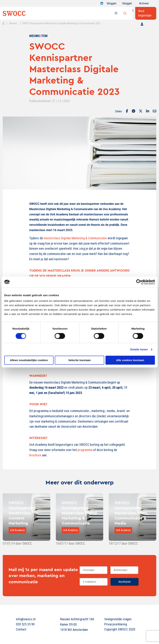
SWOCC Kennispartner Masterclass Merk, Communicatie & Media (131, 513)
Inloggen (112, 4)
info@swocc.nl (26, 619)
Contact (21, 629)
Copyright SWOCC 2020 (120, 629)
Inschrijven (125, 582)
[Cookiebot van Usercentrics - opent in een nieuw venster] (139, 282)
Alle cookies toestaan (130, 360)
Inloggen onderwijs (128, 4)
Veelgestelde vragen (118, 619)
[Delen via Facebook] (127, 111)
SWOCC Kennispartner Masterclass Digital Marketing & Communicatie (79, 513)
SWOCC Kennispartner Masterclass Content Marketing (22, 513)
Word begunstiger (145, 13)
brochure (35, 455)
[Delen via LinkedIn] (148, 111)
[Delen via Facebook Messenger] (133, 111)
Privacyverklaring (116, 624)
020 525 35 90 (25, 624)
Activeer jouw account (144, 4)
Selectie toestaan (79, 360)
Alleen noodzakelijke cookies (29, 360)
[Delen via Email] (155, 111)
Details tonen (139, 349)
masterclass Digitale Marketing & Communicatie (75, 238)
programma (85, 450)
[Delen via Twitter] (141, 111)
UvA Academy (17, 530)
